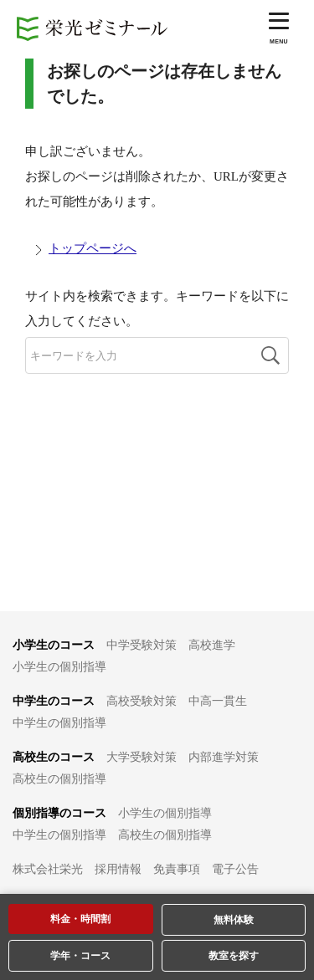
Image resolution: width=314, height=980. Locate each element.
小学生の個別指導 (59, 667)
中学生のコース (54, 701)
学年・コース (80, 956)
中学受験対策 (142, 645)
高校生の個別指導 (59, 779)
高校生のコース (54, 757)
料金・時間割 (80, 919)
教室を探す (234, 956)
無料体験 (234, 920)
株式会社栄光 (48, 869)
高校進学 (212, 645)
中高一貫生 (218, 701)
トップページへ (93, 248)
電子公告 (235, 869)
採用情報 (118, 869)
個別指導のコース (59, 813)
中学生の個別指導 (59, 723)
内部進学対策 (224, 757)
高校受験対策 (142, 701)
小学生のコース (54, 645)
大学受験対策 (142, 757)
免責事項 (177, 869)
